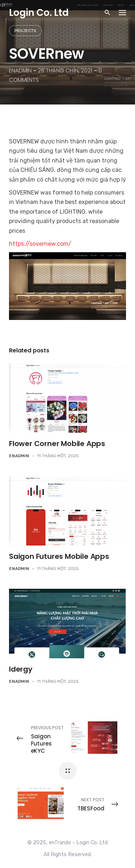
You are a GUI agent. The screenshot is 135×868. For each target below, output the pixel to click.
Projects (25, 31)
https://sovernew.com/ (40, 244)
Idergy (21, 669)
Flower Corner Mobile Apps (57, 444)
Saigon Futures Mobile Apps (59, 556)
